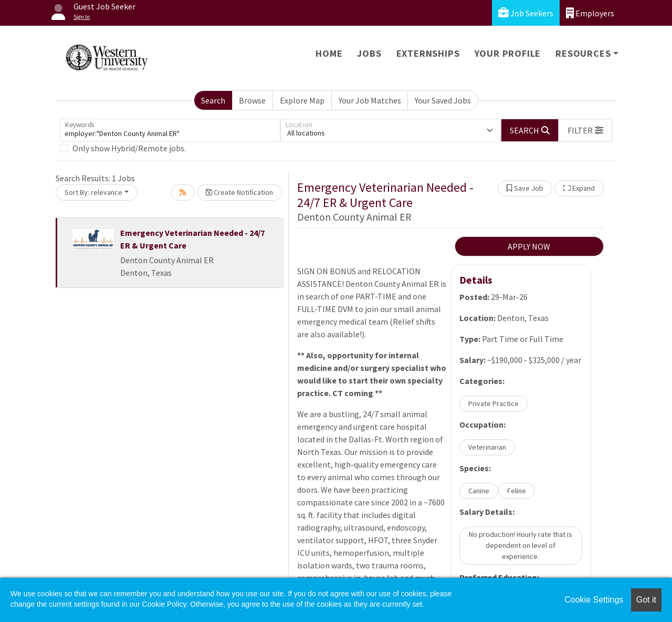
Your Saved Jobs (443, 100)
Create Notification (239, 192)
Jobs (369, 53)
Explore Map (302, 100)
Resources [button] (583, 53)
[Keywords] (170, 130)
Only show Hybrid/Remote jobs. (129, 148)
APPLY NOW (529, 246)
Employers (590, 13)
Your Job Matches (370, 100)
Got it (646, 600)
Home (329, 53)
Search (213, 100)
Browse (252, 100)
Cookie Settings (594, 600)
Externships (428, 53)
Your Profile (508, 53)
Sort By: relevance (93, 192)
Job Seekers (526, 13)
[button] (585, 130)
